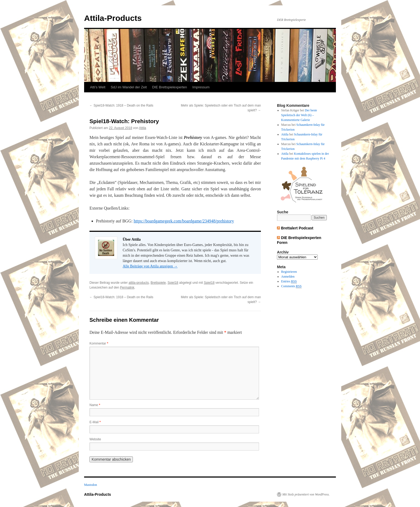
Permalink (127, 287)
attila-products (139, 283)
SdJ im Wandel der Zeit (129, 87)
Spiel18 (173, 283)
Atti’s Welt (98, 87)
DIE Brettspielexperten (170, 87)
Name (95, 405)
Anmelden (288, 277)
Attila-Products (113, 18)
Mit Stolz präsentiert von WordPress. (306, 494)
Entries (289, 281)
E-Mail (95, 422)
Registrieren (289, 272)
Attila (143, 128)
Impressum (201, 87)
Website (95, 439)
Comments (291, 286)
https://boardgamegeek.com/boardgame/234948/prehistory (184, 221)
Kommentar (99, 343)
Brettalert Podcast (297, 228)
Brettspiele (158, 283)
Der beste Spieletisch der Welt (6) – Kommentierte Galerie (299, 115)
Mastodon (91, 485)
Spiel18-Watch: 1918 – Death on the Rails (121, 105)
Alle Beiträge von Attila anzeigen (150, 266)
